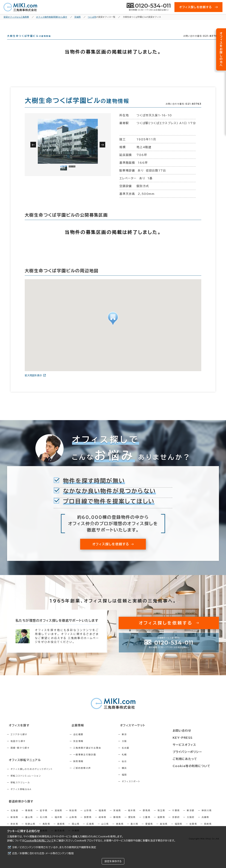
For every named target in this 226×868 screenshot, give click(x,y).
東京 (139, 741)
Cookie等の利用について (39, 841)
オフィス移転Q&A (21, 795)
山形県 (88, 816)
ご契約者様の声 (90, 774)
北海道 (14, 816)
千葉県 (176, 816)
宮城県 (59, 816)
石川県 (44, 822)
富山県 (29, 822)
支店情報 (86, 747)
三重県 (147, 822)
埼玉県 (161, 816)
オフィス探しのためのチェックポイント (32, 775)
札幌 (139, 761)
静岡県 (117, 822)
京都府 (176, 822)
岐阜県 (102, 822)
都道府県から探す (19, 807)
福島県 (102, 816)
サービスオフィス (194, 745)
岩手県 (44, 816)
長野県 (88, 822)
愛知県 (132, 822)
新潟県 (14, 822)
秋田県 (73, 816)
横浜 (139, 774)
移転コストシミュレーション (26, 782)
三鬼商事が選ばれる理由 (95, 754)
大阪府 (191, 822)
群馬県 (147, 816)
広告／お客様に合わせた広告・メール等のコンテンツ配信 (43, 853)
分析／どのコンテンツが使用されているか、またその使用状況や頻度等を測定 (54, 847)
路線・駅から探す (20, 754)
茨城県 (117, 816)
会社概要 (86, 741)
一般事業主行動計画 (92, 761)
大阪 (139, 747)
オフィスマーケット (145, 732)
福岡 (139, 781)
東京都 (191, 816)
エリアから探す (19, 741)
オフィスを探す (17, 732)
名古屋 (141, 754)
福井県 (59, 822)
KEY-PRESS (192, 738)
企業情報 (83, 732)
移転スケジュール (20, 788)
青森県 (29, 816)
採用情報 (86, 768)
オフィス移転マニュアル (23, 766)
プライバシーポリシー (196, 751)
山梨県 (73, 822)
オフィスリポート (146, 788)
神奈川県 (207, 816)
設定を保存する (113, 861)
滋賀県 (161, 822)
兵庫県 (205, 822)
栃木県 (132, 816)
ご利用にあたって (194, 758)
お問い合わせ (191, 732)
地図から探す (18, 747)
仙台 (139, 768)
